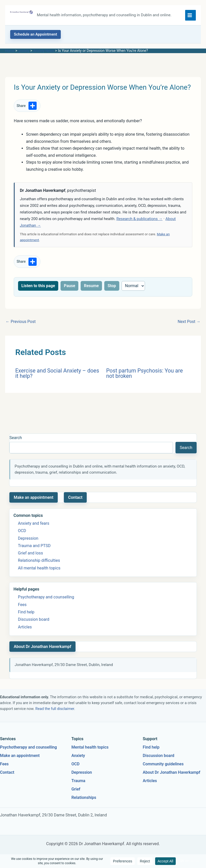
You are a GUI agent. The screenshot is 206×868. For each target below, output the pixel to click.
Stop (112, 288)
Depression (28, 540)
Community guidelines (163, 766)
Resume (91, 288)
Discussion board (34, 622)
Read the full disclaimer (55, 711)
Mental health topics (90, 749)
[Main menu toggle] (190, 16)
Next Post (189, 324)
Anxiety (78, 758)
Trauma (78, 783)
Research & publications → (139, 221)
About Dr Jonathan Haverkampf (42, 649)
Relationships (84, 800)
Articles (25, 629)
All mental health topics (39, 570)
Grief (76, 791)
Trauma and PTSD (34, 548)
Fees (22, 607)
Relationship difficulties (39, 563)
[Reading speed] (133, 288)
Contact (75, 499)
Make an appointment (34, 499)
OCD (22, 533)
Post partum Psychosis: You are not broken (145, 375)
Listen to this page (38, 288)
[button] (35, 37)
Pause (70, 288)
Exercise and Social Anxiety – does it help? (57, 375)
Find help (26, 614)
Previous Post (21, 324)
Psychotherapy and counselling (46, 599)
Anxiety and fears (34, 526)
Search (16, 440)
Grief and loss (31, 555)
